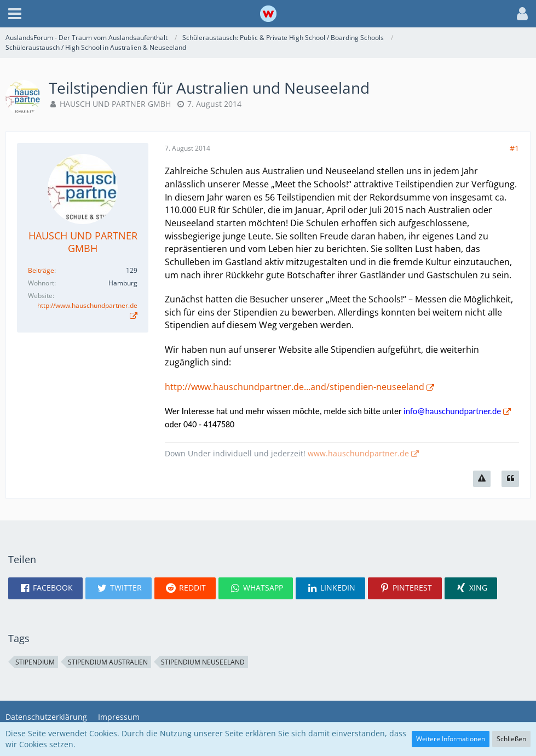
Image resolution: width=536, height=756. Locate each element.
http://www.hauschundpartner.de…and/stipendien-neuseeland (295, 387)
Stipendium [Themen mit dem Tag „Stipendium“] (35, 662)
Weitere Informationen (451, 739)
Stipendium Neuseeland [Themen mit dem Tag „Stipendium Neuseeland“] (203, 662)
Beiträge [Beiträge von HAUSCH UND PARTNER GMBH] (41, 270)
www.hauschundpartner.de (358, 453)
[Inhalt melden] (482, 479)
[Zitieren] (510, 479)
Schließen (511, 739)
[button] (15, 14)
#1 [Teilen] (514, 148)
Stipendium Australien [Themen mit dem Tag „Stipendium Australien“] (108, 662)
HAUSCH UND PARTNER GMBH (115, 104)
